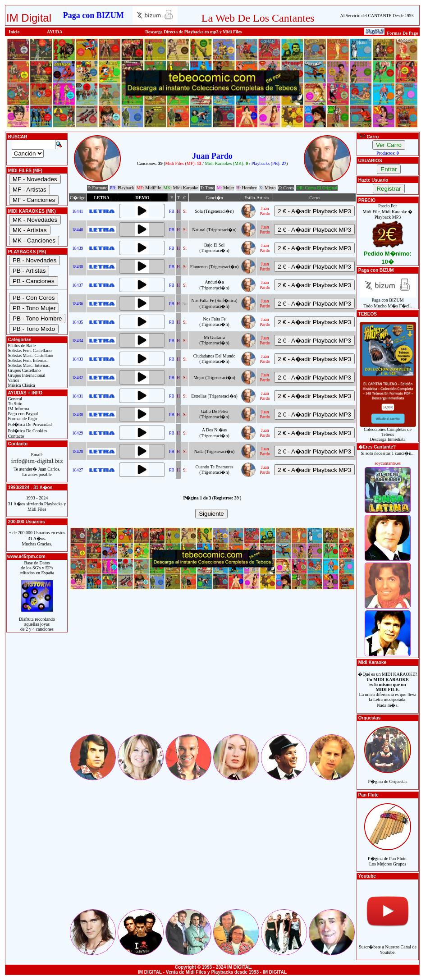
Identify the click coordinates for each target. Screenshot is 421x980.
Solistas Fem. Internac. (27, 360)
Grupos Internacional (26, 375)
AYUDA (55, 32)
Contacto (16, 436)
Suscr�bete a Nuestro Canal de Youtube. (388, 945)
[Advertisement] (212, 670)
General (14, 399)
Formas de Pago (22, 419)
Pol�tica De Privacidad (29, 424)
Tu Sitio (14, 404)
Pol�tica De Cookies (27, 431)
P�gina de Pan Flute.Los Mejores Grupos (388, 856)
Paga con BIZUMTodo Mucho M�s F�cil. (388, 301)
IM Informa (18, 409)
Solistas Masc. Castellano (30, 355)
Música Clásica (21, 385)
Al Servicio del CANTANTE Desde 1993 (377, 16)
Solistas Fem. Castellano (29, 350)
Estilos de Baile (21, 346)
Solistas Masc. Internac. (28, 365)
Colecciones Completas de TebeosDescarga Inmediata (388, 432)
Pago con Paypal (22, 414)
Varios (13, 380)
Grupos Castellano (24, 370)
